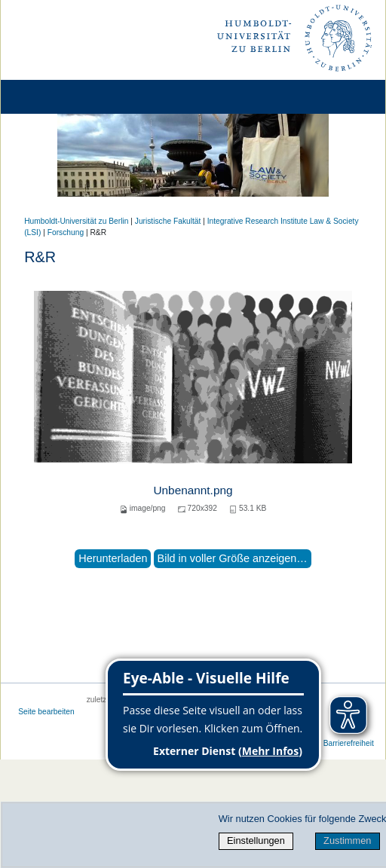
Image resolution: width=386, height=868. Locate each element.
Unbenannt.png (193, 490)
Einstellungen (256, 840)
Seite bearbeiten (46, 712)
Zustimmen (347, 840)
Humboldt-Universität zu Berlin (76, 221)
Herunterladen (113, 558)
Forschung (66, 232)
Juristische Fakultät (168, 221)
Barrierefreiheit (349, 743)
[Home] (54, 97)
